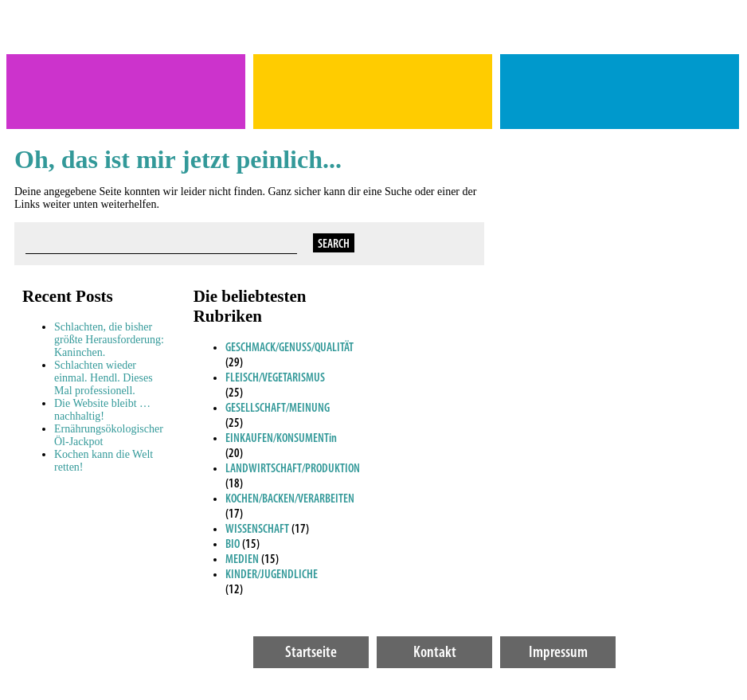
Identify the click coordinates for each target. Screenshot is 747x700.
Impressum (558, 653)
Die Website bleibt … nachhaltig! (102, 410)
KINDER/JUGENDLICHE (272, 575)
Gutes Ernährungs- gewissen (620, 92)
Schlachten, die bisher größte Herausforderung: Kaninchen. (109, 340)
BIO (233, 545)
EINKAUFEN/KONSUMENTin (281, 439)
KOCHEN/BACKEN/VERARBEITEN (290, 499)
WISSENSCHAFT (257, 530)
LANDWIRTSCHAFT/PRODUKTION (293, 469)
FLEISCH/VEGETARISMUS (275, 378)
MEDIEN (242, 560)
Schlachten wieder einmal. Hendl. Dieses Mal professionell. (104, 378)
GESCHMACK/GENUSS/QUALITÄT (289, 348)
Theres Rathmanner (126, 92)
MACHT (373, 92)
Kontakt (435, 653)
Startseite (311, 653)
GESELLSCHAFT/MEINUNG (278, 409)
